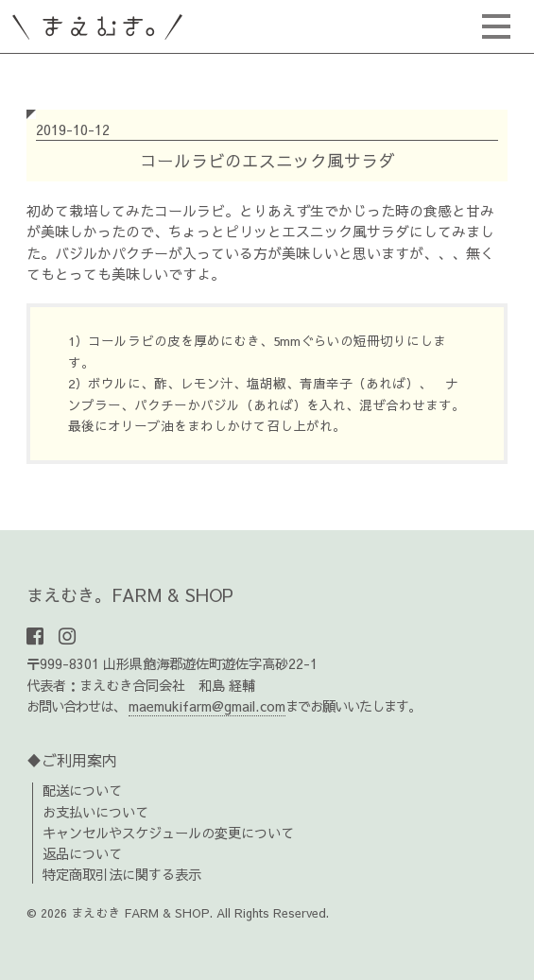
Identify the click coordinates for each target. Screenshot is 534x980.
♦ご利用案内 (72, 760)
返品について (82, 853)
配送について (82, 790)
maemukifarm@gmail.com (207, 706)
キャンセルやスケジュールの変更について (168, 833)
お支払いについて (95, 812)
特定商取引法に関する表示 (122, 874)
